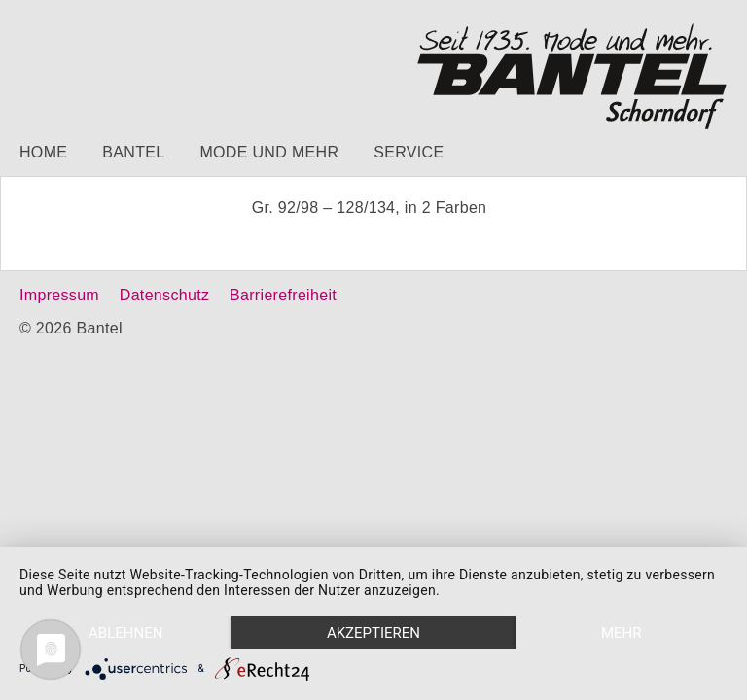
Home (43, 152)
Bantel (133, 152)
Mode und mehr (269, 152)
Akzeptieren (373, 633)
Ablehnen (125, 633)
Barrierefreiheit (283, 295)
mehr (622, 633)
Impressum (59, 295)
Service (409, 152)
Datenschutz (164, 295)
